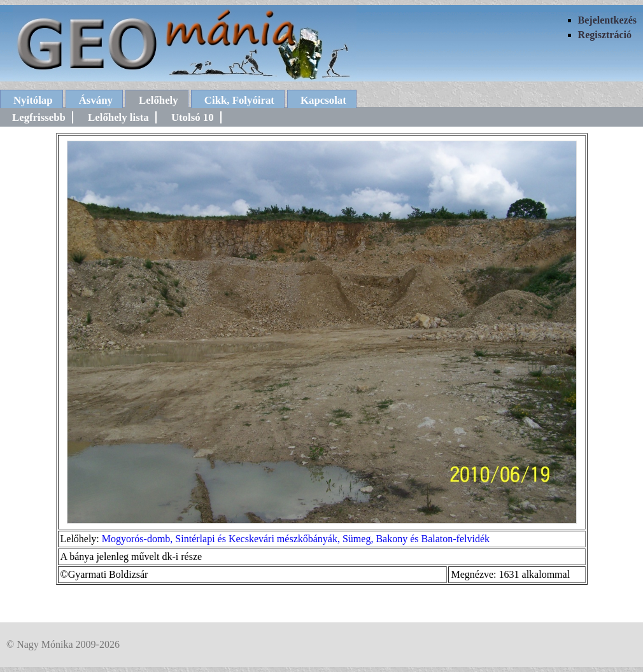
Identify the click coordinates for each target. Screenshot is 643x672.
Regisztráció (605, 35)
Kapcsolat (323, 100)
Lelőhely (159, 100)
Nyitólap (33, 100)
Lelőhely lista (118, 117)
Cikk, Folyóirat (239, 100)
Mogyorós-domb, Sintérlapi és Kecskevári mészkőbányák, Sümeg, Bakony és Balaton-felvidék (296, 539)
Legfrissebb (39, 117)
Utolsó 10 (193, 117)
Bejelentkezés (607, 20)
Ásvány (96, 100)
